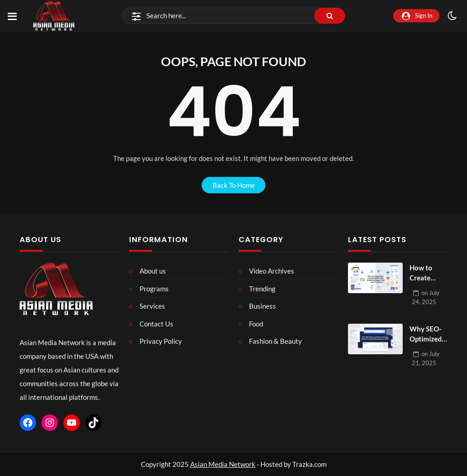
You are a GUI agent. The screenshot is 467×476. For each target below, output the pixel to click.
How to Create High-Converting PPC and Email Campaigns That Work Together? (427, 273)
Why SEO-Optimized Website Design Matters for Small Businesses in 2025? (427, 334)
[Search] (233, 16)
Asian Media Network (223, 464)
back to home (234, 185)
